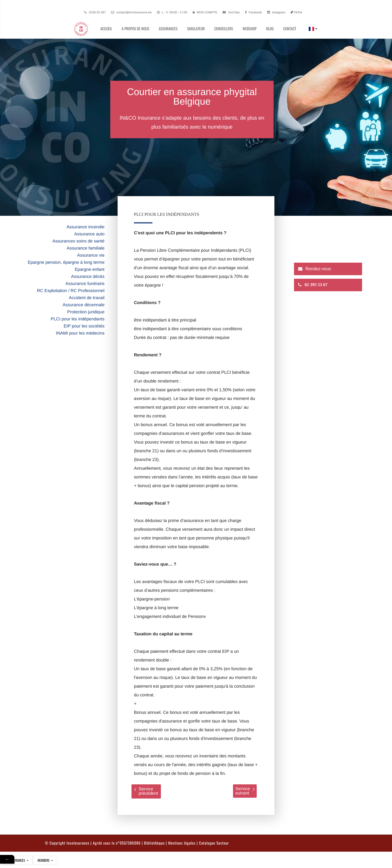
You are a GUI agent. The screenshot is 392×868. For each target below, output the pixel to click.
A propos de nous (135, 29)
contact (290, 29)
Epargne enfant (89, 270)
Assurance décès (88, 277)
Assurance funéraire (85, 284)
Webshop (250, 29)
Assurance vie (91, 255)
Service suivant (245, 791)
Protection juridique (86, 312)
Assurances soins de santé (79, 241)
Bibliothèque (154, 843)
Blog (270, 29)
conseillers (224, 29)
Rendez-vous (318, 269)
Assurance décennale (84, 305)
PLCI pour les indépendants (77, 319)
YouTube (231, 13)
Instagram (276, 13)
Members (44, 860)
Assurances (168, 29)
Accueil (106, 29)
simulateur (196, 29)
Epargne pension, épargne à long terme (66, 262)
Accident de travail (87, 298)
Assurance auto (89, 234)
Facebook (254, 13)
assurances (17, 860)
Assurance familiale (86, 248)
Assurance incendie (85, 227)
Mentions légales (182, 843)
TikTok (296, 13)
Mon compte (207, 13)
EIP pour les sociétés (84, 326)
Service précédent (146, 791)
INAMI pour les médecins (80, 333)
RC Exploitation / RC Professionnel (71, 291)
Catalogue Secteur (214, 843)
